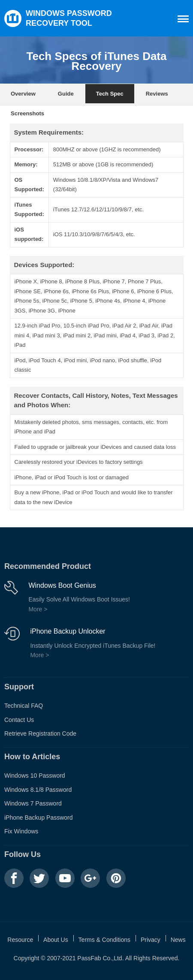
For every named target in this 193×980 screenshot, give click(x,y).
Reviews (157, 94)
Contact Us (19, 720)
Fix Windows (21, 831)
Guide (66, 94)
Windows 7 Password (33, 803)
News (178, 940)
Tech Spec (110, 94)
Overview (23, 94)
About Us (56, 940)
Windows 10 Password (35, 776)
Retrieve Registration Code (40, 733)
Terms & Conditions (104, 940)
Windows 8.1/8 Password (38, 790)
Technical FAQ (24, 706)
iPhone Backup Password (39, 818)
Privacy (151, 940)
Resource (20, 940)
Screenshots (27, 113)
